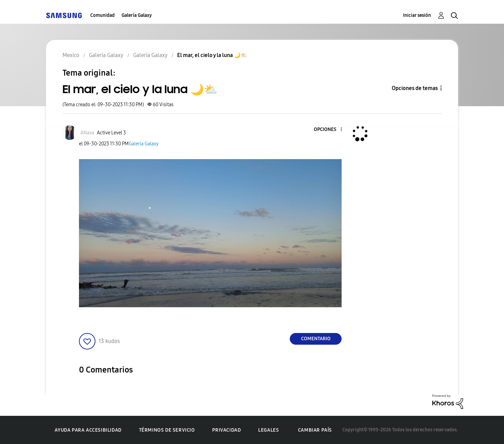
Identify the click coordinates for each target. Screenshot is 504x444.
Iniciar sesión (417, 15)
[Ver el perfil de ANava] (87, 133)
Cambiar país (315, 430)
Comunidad (102, 15)
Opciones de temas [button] (415, 88)
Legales (268, 430)
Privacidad (226, 430)
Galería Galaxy (137, 15)
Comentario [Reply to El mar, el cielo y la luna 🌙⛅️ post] (316, 339)
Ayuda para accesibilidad (88, 430)
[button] (330, 130)
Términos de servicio (167, 430)
